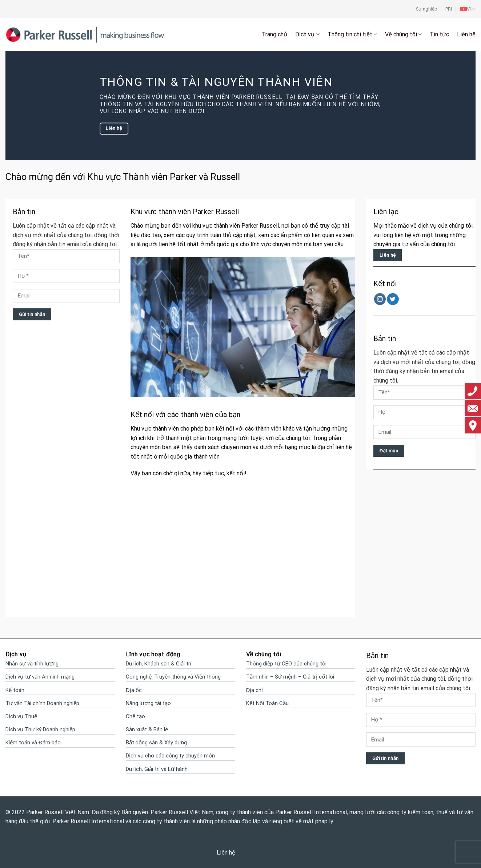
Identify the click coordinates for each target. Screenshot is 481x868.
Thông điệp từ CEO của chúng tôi (286, 664)
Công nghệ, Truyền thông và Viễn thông (173, 677)
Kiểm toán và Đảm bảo (33, 743)
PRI (449, 9)
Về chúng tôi (403, 35)
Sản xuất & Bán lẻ (147, 729)
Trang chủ (274, 34)
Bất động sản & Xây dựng (156, 743)
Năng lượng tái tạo (148, 703)
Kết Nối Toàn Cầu (267, 703)
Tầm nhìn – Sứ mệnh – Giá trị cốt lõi (290, 677)
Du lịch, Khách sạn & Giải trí (159, 664)
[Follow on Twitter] (393, 299)
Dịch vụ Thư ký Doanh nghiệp (40, 729)
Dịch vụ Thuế (21, 716)
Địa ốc (134, 690)
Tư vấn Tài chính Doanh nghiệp (42, 703)
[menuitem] (468, 9)
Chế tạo (135, 716)
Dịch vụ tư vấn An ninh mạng (40, 677)
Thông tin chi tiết (352, 35)
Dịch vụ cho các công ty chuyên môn (170, 756)
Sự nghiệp (427, 9)
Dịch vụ (307, 35)
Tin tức (439, 34)
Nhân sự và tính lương (32, 664)
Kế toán (15, 690)
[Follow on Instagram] (380, 299)
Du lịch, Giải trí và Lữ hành (157, 769)
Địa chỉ (255, 690)
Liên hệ (466, 34)
